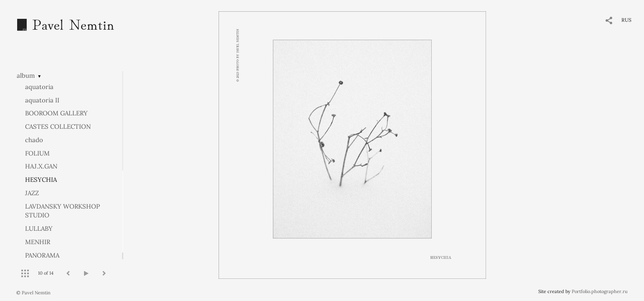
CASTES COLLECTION (58, 126)
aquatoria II (42, 100)
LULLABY (39, 228)
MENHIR (38, 242)
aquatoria (39, 87)
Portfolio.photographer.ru (600, 291)
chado (34, 140)
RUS (626, 20)
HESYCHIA (41, 180)
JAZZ (32, 193)
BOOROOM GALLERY (56, 113)
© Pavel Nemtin (33, 293)
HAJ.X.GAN (41, 166)
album (26, 75)
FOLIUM (37, 153)
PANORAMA (42, 255)
